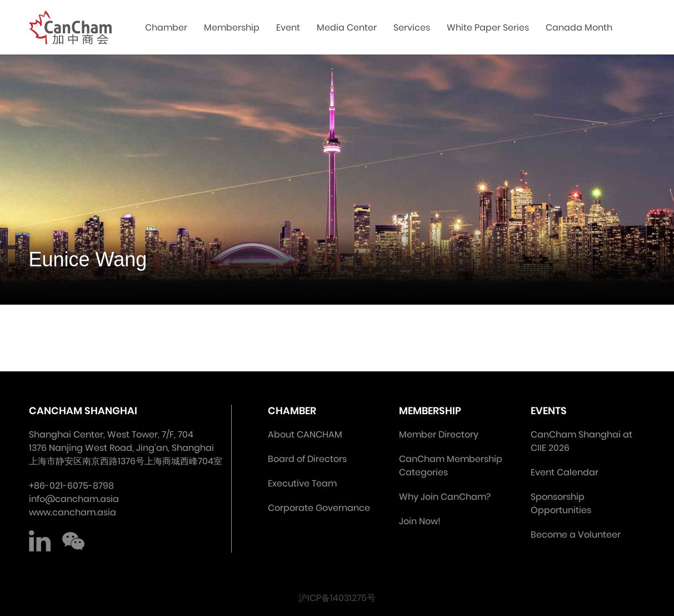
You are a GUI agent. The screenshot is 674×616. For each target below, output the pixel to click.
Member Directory (439, 434)
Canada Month (579, 28)
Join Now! (420, 521)
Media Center (347, 28)
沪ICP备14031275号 (337, 598)
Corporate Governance (319, 508)
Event (288, 28)
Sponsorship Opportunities (561, 503)
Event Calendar (565, 472)
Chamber (166, 28)
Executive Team (302, 483)
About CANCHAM (305, 434)
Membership (232, 28)
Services (412, 28)
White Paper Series (488, 28)
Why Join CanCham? (445, 497)
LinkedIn (40, 542)
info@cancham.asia (74, 499)
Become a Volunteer (576, 535)
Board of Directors (307, 459)
